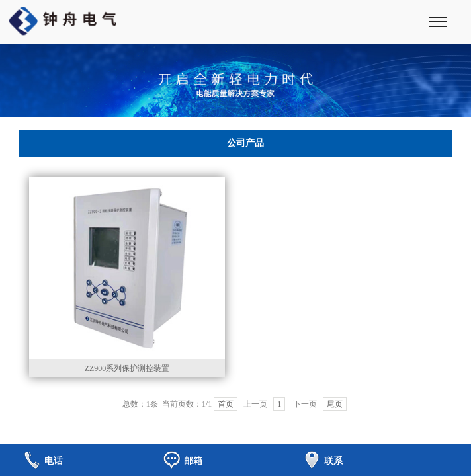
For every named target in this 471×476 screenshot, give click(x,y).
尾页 (335, 404)
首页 (226, 404)
